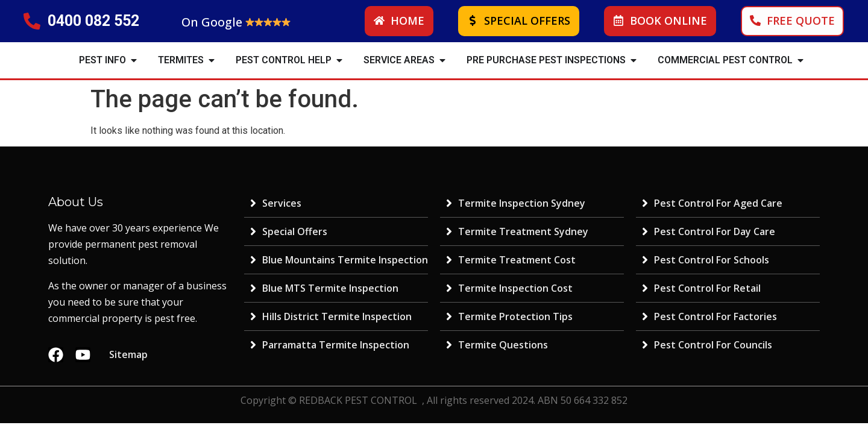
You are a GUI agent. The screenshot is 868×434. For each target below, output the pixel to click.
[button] (134, 60)
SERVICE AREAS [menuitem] (399, 60)
